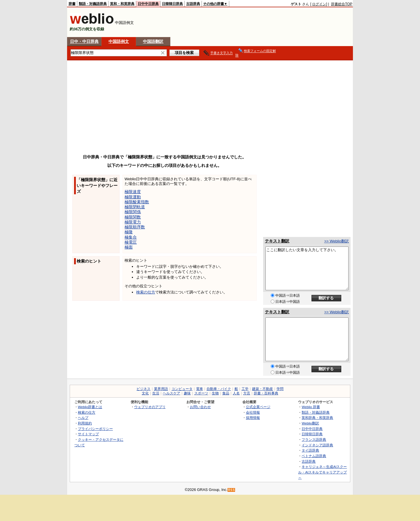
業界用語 (161, 389)
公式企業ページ (258, 407)
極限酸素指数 (137, 202)
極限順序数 (135, 227)
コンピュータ (182, 389)
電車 (199, 389)
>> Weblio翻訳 (337, 241)
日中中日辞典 (148, 4)
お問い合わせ (200, 407)
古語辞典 (193, 4)
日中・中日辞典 (84, 41)
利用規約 (85, 423)
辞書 (72, 4)
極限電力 (133, 222)
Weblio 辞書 (311, 407)
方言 (247, 393)
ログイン (319, 4)
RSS (232, 490)
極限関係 (133, 212)
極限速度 (133, 192)
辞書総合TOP (342, 4)
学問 (280, 389)
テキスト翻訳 (277, 241)
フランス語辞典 (314, 439)
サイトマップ (88, 434)
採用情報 (253, 418)
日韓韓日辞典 (172, 4)
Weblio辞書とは (90, 407)
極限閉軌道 (135, 207)
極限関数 (133, 217)
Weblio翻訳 (310, 423)
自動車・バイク (219, 389)
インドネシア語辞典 (317, 445)
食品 (226, 393)
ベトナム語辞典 (314, 456)
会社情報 (253, 412)
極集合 (131, 237)
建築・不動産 (262, 389)
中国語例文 (119, 41)
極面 (129, 247)
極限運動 (133, 197)
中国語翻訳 (153, 41)
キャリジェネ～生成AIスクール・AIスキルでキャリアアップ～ (322, 472)
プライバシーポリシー (95, 429)
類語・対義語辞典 (93, 4)
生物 (215, 393)
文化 (145, 393)
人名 (236, 393)
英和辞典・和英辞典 (317, 418)
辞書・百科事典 (266, 393)
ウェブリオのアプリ (150, 407)
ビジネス (143, 389)
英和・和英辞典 (122, 4)
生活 (156, 393)
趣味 (187, 393)
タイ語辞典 (310, 450)
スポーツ (201, 393)
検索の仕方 (146, 292)
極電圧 (131, 242)
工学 (245, 389)
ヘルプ (83, 418)
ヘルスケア (171, 393)
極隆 (129, 232)
